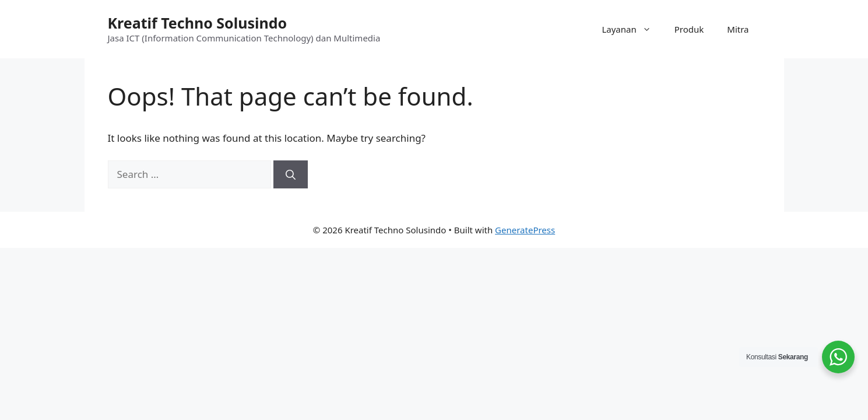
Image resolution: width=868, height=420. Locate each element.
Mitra (738, 29)
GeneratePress (525, 230)
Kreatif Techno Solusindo (198, 23)
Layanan (632, 29)
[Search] (291, 174)
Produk (689, 29)
